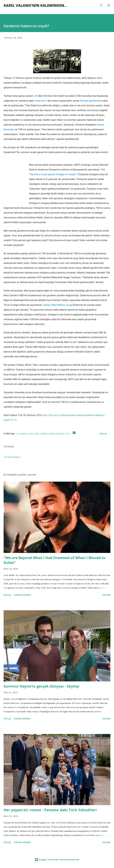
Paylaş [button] (103, 434)
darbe (44, 434)
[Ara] (101, 5)
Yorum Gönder (12, 457)
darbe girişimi (57, 434)
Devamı (106, 595)
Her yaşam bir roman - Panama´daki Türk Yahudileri (50, 810)
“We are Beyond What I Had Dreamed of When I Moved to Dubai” (55, 560)
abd (37, 434)
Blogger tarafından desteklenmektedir (57, 860)
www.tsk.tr (41, 101)
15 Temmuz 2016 (25, 434)
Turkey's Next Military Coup (57, 305)
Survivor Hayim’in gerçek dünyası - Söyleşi (41, 686)
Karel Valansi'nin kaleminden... (35, 5)
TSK (68, 434)
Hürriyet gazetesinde (91, 101)
